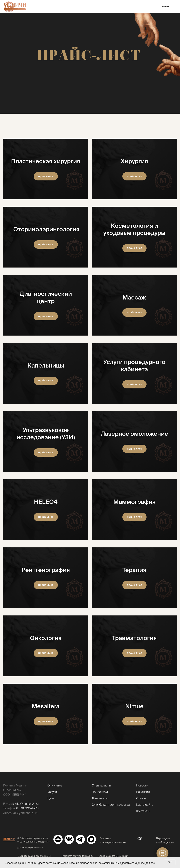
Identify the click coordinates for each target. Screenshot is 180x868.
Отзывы (142, 798)
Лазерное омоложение (134, 434)
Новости (142, 785)
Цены (51, 798)
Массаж (134, 297)
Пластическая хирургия (46, 161)
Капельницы (46, 365)
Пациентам (100, 792)
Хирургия (134, 161)
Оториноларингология (46, 229)
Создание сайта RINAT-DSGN (113, 856)
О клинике (55, 785)
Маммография (134, 502)
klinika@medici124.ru (26, 804)
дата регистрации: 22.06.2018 (30, 848)
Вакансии (143, 792)
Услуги (52, 792)
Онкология (46, 638)
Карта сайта (145, 805)
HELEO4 (46, 502)
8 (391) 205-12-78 (27, 808)
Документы (100, 798)
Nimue (134, 706)
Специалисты (101, 785)
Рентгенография (46, 570)
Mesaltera (46, 706)
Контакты (143, 811)
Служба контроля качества (111, 805)
